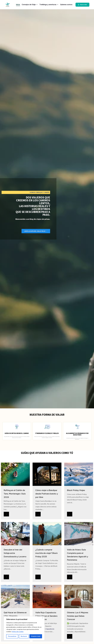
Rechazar (24, 636)
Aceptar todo (36, 636)
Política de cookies (18, 632)
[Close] (43, 618)
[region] (24, 628)
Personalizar (12, 636)
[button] (82, 5)
